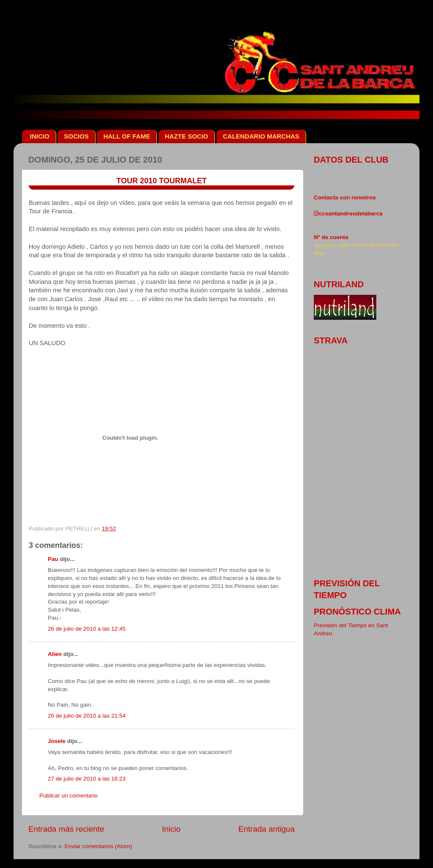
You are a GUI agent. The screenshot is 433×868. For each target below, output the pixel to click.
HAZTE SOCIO (187, 136)
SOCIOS (76, 136)
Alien (55, 654)
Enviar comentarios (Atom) (99, 846)
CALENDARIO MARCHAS (261, 136)
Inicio (171, 829)
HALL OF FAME (127, 136)
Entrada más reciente (66, 829)
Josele (57, 741)
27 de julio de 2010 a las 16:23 (87, 779)
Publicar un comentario (69, 796)
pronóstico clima (357, 612)
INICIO (40, 136)
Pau (53, 559)
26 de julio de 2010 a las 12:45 (87, 629)
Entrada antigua (267, 829)
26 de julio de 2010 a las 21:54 (87, 716)
